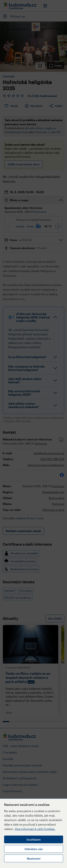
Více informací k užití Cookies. (35, 829)
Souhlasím (34, 839)
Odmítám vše (34, 849)
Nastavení (34, 858)
